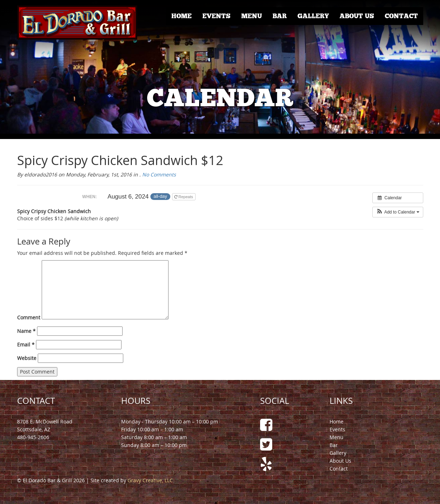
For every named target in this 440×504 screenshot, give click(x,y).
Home (182, 16)
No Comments (159, 174)
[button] (398, 212)
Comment (29, 317)
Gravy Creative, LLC (150, 480)
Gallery (313, 16)
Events (216, 16)
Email (26, 344)
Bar (280, 16)
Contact (401, 16)
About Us (357, 16)
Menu (252, 16)
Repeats (184, 197)
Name (26, 331)
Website (27, 358)
